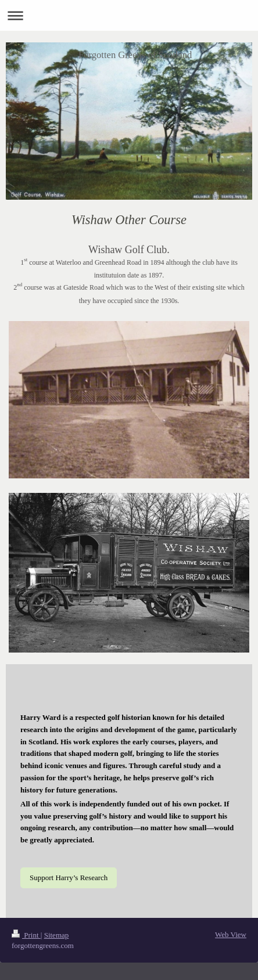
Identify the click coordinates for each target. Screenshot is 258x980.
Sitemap (57, 935)
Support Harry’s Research (69, 878)
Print (26, 935)
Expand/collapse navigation (129, 15)
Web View (231, 934)
